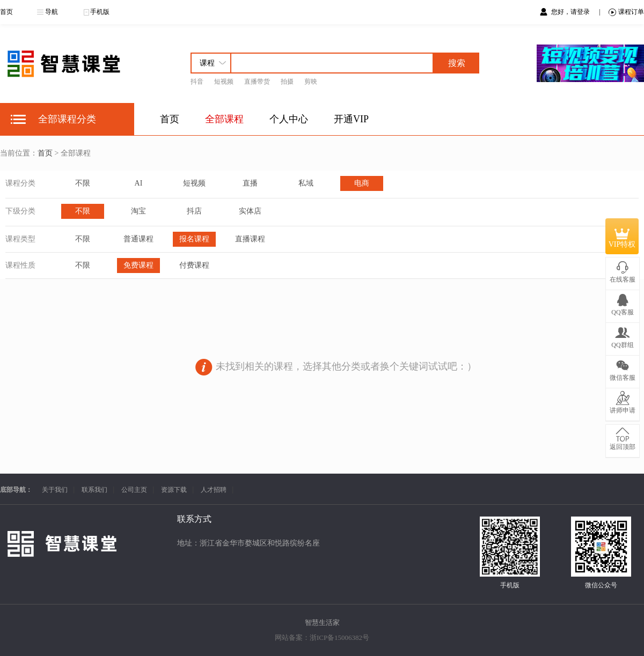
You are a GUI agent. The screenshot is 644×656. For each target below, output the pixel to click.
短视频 (224, 82)
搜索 (457, 63)
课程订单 (626, 12)
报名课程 (194, 239)
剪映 (311, 82)
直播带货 (257, 82)
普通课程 (138, 239)
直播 (250, 183)
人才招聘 (214, 490)
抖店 (194, 211)
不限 (83, 183)
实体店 (250, 211)
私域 (306, 183)
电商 (362, 183)
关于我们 (55, 490)
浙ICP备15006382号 (339, 637)
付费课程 (194, 265)
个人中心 (289, 119)
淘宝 (138, 211)
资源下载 (174, 490)
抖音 (197, 82)
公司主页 (134, 490)
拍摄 (287, 82)
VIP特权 (622, 236)
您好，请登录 (571, 12)
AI (139, 183)
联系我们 (94, 490)
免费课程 (138, 265)
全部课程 (224, 119)
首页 (6, 12)
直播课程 (250, 239)
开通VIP (351, 119)
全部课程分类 (67, 119)
